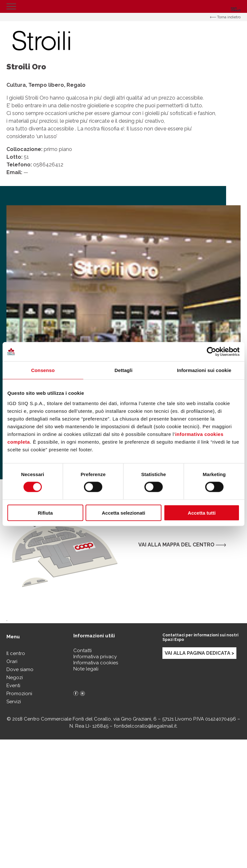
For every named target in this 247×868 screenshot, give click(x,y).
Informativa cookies (96, 663)
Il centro (16, 653)
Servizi (14, 702)
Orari (12, 661)
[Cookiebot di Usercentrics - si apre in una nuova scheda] (211, 352)
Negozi (15, 678)
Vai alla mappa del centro (182, 545)
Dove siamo (20, 669)
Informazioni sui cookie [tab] (204, 370)
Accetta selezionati (123, 513)
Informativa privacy (95, 657)
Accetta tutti (202, 513)
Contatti (82, 651)
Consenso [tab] (43, 370)
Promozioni (19, 694)
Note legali (86, 669)
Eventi (13, 686)
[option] (123, 322)
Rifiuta (45, 513)
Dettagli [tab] (123, 370)
